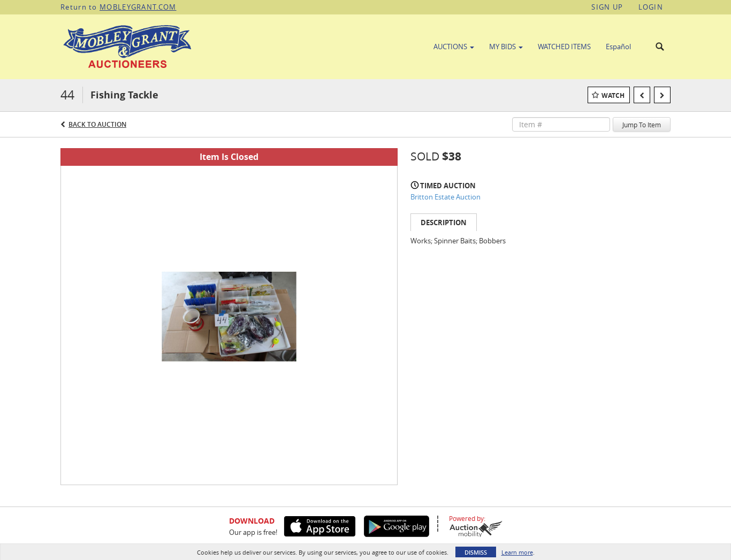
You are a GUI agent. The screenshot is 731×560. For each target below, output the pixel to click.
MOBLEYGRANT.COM (138, 7)
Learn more (517, 552)
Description (444, 223)
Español (618, 47)
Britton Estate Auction (446, 197)
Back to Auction (97, 124)
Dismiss (476, 552)
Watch (613, 95)
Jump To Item (642, 125)
